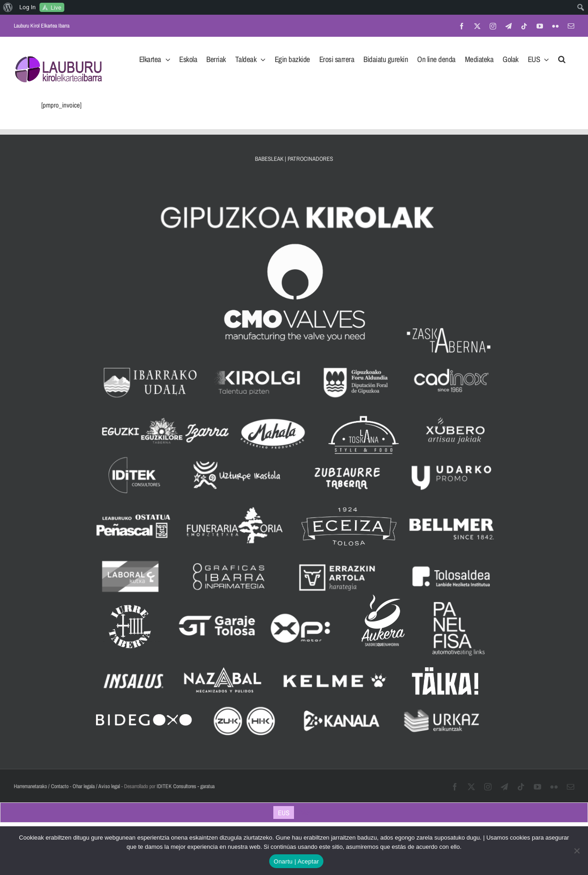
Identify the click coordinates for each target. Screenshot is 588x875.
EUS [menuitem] (284, 813)
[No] (577, 851)
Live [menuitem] (56, 8)
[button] (562, 57)
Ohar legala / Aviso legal (96, 786)
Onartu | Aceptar (296, 861)
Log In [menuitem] (28, 7)
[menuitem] (8, 7)
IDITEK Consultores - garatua (186, 786)
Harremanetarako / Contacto (41, 786)
